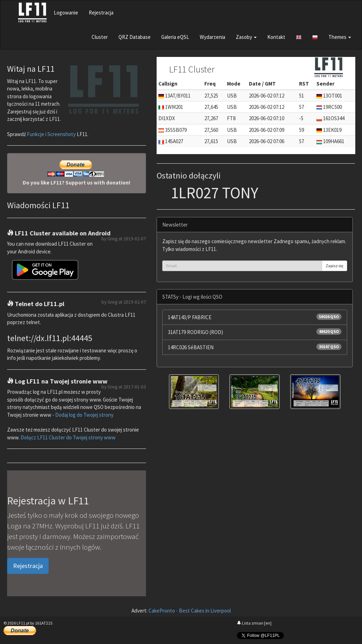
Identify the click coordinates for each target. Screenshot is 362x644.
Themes (340, 37)
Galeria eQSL (175, 37)
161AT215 (44, 623)
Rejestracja (101, 13)
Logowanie (66, 13)
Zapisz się (334, 266)
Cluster (100, 37)
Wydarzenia (212, 37)
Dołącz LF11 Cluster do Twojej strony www (68, 437)
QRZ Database (135, 37)
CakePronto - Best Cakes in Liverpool (190, 611)
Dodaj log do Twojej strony (84, 415)
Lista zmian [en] (254, 623)
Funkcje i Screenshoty (51, 134)
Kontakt (276, 37)
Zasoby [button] (246, 37)
